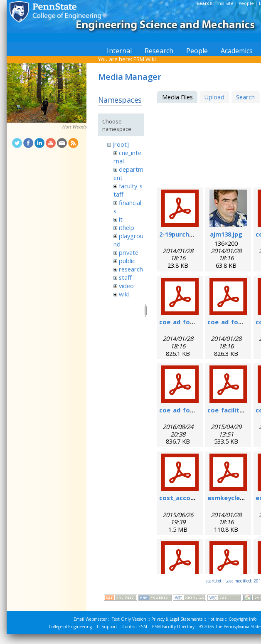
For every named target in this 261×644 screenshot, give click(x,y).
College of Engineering (70, 627)
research (131, 269)
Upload (214, 97)
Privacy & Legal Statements (177, 619)
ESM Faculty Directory (173, 627)
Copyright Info (243, 619)
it (121, 219)
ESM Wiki (145, 59)
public (127, 261)
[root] (121, 144)
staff (125, 277)
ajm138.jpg (226, 234)
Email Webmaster (90, 619)
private (129, 252)
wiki (124, 294)
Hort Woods (74, 127)
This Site (225, 3)
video (126, 286)
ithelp (127, 227)
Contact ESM (135, 627)
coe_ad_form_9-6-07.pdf (195, 322)
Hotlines (215, 619)
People (246, 3)
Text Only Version (129, 619)
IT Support (107, 627)
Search (245, 97)
